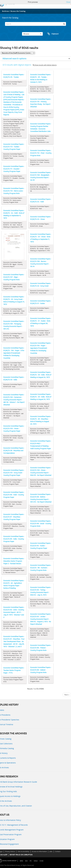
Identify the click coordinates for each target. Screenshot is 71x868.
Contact (58, 851)
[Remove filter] (34, 53)
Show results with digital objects (45, 65)
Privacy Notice (10, 851)
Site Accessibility (23, 851)
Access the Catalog (18, 11)
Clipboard (52, 34)
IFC (31, 861)
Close (68, 2)
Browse (32, 34)
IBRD (21, 861)
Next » (67, 695)
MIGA (36, 861)
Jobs (51, 851)
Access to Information (39, 851)
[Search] (35, 24)
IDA (26, 861)
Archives (6, 11)
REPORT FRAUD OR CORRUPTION (21, 855)
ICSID (41, 861)
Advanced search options (14, 59)
